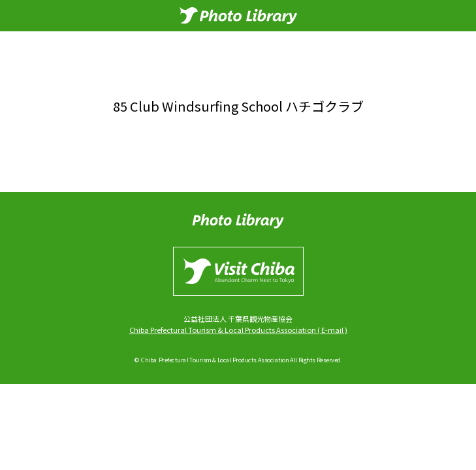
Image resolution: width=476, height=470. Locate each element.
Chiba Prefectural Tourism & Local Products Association (223, 330)
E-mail (332, 330)
